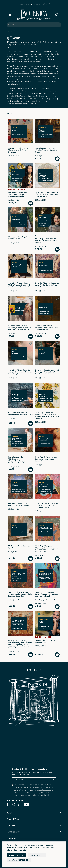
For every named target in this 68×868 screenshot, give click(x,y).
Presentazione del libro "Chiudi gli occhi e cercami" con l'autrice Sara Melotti (20, 328)
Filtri (10, 113)
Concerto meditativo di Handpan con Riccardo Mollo (21, 414)
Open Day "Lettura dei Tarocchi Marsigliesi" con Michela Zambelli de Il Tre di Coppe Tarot (47, 415)
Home (9, 31)
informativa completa (16, 850)
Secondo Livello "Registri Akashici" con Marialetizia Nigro (46, 150)
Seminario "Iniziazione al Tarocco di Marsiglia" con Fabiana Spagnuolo (19, 194)
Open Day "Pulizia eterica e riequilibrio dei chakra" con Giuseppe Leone (47, 194)
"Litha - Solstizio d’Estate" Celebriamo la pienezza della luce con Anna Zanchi (20, 594)
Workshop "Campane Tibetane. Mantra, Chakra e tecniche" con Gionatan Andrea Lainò (46, 549)
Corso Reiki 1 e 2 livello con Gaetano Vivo (47, 641)
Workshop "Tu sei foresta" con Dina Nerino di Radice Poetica (46, 241)
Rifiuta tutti (37, 855)
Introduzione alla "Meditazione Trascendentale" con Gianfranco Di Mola (17, 460)
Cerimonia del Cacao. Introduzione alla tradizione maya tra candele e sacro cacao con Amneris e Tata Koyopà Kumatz (20, 644)
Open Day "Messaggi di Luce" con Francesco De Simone (20, 504)
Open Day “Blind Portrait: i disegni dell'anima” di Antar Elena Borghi (20, 372)
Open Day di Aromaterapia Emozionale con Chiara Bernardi (46, 459)
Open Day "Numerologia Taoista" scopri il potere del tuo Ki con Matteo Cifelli (20, 285)
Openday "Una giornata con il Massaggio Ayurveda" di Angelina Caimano (47, 372)
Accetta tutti (16, 855)
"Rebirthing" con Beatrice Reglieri (19, 547)
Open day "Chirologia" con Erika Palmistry (19, 238)
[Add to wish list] (31, 122)
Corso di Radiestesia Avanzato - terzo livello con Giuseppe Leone (46, 328)
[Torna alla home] (34, 15)
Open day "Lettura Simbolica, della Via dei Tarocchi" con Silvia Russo (47, 285)
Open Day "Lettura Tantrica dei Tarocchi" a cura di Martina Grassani (47, 505)
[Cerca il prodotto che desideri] (32, 25)
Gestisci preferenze (19, 860)
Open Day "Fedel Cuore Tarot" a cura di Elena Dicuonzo (18, 150)
